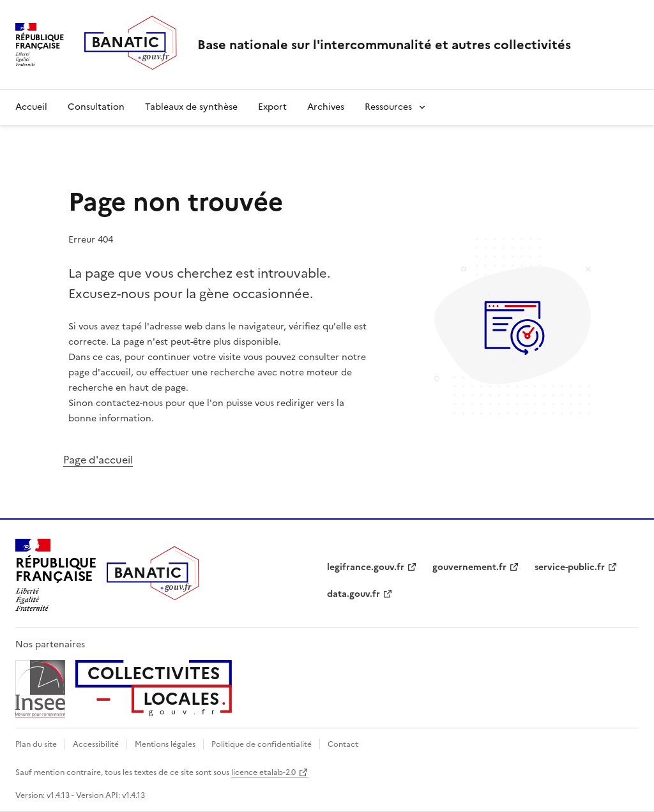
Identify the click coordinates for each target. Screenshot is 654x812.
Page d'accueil (98, 460)
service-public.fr (570, 567)
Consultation (96, 107)
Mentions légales (165, 744)
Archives (326, 107)
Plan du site (36, 744)
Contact (343, 744)
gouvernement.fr (469, 567)
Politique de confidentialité (262, 744)
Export (272, 107)
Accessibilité (96, 744)
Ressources (388, 107)
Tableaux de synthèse (191, 107)
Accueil (31, 107)
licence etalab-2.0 (263, 772)
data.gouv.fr (354, 594)
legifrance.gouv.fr (366, 567)
